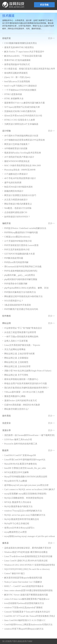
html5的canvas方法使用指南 (17, 82)
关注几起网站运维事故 (15, 349)
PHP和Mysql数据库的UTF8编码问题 (21, 233)
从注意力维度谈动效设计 (16, 200)
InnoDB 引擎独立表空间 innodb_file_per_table (25, 468)
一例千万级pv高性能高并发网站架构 (21, 337)
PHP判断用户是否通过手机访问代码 (21, 309)
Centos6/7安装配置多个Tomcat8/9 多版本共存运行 (27, 612)
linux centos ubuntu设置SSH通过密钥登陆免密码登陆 (28, 590)
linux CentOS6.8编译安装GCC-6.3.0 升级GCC (25, 620)
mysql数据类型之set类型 (16, 532)
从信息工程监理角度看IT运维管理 (20, 332)
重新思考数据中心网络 (15, 396)
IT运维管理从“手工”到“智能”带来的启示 (23, 328)
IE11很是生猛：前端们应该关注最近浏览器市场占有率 (30, 69)
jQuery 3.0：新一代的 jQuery (17, 77)
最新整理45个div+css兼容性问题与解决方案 (25, 103)
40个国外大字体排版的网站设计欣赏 (21, 136)
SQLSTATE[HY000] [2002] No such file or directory (27, 569)
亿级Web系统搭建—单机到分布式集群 (22, 405)
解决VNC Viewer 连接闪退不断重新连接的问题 (26, 595)
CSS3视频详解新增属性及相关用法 (21, 43)
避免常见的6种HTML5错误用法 (19, 47)
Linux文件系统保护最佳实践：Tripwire (22, 345)
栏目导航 (44, 5)
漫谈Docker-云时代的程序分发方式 (21, 401)
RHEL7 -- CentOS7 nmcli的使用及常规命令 (24, 586)
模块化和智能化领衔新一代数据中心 (21, 379)
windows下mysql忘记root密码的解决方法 (23, 511)
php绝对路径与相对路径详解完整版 (21, 279)
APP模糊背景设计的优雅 (16, 148)
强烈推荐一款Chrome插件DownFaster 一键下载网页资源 (30, 435)
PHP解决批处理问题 (14, 258)
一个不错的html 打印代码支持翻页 (20, 90)
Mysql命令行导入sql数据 (16, 481)
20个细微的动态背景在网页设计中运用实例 (24, 140)
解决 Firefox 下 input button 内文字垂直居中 (24, 52)
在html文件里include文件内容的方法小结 (23, 116)
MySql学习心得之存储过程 (17, 524)
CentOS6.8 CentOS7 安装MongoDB (20, 455)
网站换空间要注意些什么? (16, 409)
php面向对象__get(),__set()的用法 (20, 275)
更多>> (51, 38)
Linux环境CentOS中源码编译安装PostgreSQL (25, 460)
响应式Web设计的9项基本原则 (18, 187)
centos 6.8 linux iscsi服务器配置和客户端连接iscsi (27, 599)
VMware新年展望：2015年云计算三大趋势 (24, 392)
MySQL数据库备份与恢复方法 (18, 506)
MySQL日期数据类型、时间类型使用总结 (24, 498)
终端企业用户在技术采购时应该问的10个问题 (26, 383)
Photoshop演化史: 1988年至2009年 (20, 170)
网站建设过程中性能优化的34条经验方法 (23, 296)
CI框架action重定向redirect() (17, 237)
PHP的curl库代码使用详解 (16, 262)
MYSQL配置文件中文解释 (16, 472)
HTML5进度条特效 (13, 94)
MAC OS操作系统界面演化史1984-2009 (22, 166)
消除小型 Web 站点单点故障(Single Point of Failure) (28, 371)
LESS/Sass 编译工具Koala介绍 (18, 440)
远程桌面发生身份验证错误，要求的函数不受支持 (28, 548)
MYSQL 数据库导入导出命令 (18, 502)
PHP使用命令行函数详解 (16, 284)
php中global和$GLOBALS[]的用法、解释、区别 (26, 288)
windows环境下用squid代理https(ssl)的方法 (24, 629)
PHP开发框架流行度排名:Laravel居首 (21, 245)
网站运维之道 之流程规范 (16, 362)
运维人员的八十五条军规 (16, 341)
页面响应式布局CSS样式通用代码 (20, 111)
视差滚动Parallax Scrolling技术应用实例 (23, 153)
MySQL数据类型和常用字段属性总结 (22, 519)
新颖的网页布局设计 (14, 191)
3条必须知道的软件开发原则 (18, 305)
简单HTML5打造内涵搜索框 (17, 60)
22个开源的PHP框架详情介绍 (18, 241)
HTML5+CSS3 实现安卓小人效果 (20, 120)
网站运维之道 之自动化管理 (17, 366)
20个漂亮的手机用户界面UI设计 (19, 157)
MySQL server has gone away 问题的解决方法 (25, 515)
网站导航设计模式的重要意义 (18, 204)
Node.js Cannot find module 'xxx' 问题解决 (23, 582)
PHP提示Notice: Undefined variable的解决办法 (25, 228)
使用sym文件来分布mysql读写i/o (19, 528)
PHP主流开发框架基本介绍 (17, 250)
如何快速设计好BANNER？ (17, 217)
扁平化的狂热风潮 (13, 183)
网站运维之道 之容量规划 (16, 358)
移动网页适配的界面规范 (16, 73)
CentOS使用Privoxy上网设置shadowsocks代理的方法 (28, 625)
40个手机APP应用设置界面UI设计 (20, 178)
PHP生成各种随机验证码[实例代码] (21, 271)
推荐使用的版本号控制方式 (17, 64)
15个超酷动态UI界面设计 (16, 174)
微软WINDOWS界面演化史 (17, 161)
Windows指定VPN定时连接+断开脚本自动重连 (26, 552)
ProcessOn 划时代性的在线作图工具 (21, 444)
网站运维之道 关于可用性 (16, 375)
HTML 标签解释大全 (14, 99)
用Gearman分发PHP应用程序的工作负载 (23, 267)
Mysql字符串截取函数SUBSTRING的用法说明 (26, 477)
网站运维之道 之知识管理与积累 (19, 354)
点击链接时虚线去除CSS (16, 212)
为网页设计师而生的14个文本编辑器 (21, 124)
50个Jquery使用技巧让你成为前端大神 (22, 107)
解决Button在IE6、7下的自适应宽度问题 (23, 56)
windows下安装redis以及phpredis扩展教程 (23, 608)
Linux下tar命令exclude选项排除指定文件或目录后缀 (28, 556)
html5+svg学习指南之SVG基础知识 (21, 86)
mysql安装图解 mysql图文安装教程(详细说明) (25, 494)
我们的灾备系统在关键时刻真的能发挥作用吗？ (27, 388)
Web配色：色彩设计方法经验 (18, 208)
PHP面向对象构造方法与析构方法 (20, 292)
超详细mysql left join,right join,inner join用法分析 (26, 485)
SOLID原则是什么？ (14, 301)
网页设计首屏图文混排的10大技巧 (20, 195)
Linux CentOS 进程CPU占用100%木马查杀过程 (26, 561)
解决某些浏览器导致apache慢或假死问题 (23, 578)
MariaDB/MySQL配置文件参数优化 (21, 464)
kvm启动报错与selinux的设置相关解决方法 (24, 603)
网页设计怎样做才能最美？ (17, 144)
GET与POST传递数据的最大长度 (20, 254)
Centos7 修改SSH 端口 (15, 573)
